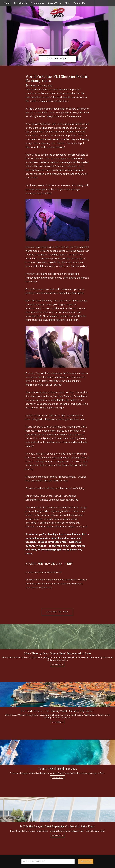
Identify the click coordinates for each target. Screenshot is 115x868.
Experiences (20, 3)
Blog (67, 3)
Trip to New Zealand (57, 58)
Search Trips (54, 3)
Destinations (37, 3)
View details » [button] (57, 664)
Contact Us (79, 3)
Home (7, 3)
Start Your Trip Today (57, 612)
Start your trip (86, 861)
